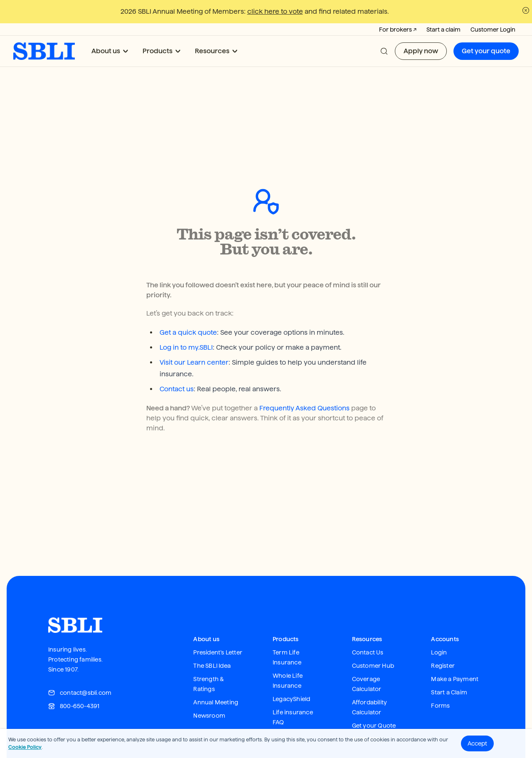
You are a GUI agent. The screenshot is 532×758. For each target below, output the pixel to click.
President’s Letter (218, 632)
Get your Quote (374, 705)
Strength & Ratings (209, 664)
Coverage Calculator (367, 664)
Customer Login (493, 30)
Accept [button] (477, 743)
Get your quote (486, 51)
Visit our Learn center (194, 342)
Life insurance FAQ (293, 697)
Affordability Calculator (370, 687)
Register (443, 645)
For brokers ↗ (398, 30)
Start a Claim (449, 672)
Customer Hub (373, 645)
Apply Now (367, 718)
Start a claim (443, 30)
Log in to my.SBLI (186, 327)
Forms (440, 685)
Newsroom (209, 695)
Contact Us (368, 632)
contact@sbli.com (80, 672)
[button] (384, 51)
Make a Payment (455, 659)
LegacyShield (291, 679)
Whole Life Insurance (288, 660)
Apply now (421, 51)
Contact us (177, 369)
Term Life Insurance (287, 637)
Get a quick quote (188, 312)
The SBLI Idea (212, 645)
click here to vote (275, 11)
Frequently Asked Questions (304, 388)
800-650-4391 (74, 686)
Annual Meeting (216, 682)
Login (439, 632)
